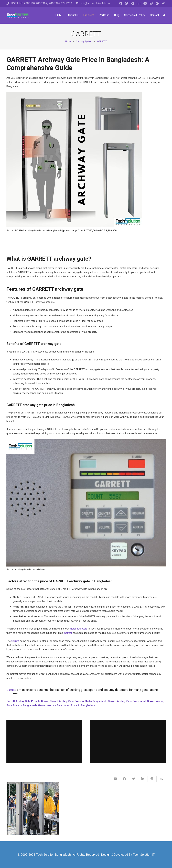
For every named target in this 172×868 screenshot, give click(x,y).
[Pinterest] (157, 3)
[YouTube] (145, 3)
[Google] (133, 3)
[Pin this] (152, 779)
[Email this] (115, 779)
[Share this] (125, 779)
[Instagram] (151, 3)
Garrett (68, 633)
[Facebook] (121, 3)
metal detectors (78, 629)
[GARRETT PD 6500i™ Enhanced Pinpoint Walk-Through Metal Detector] (33, 809)
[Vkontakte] (163, 3)
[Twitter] (127, 3)
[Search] (164, 15)
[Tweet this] (134, 779)
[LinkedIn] (139, 3)
